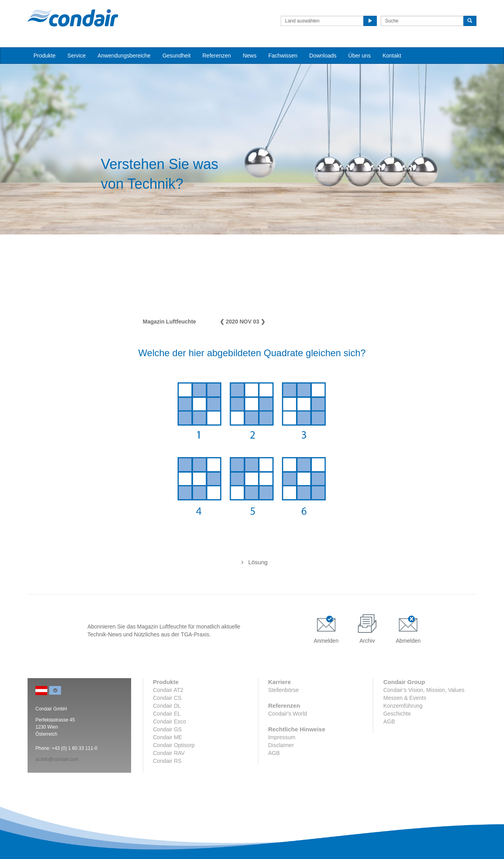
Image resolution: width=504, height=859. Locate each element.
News (249, 56)
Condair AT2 (168, 690)
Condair (73, 18)
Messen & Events (405, 698)
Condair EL (167, 714)
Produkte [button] (44, 56)
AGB (274, 753)
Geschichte (397, 714)
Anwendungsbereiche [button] (124, 56)
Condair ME (168, 737)
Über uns (360, 56)
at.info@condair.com (57, 759)
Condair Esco (170, 721)
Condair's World (288, 714)
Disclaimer (281, 745)
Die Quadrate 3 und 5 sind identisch (252, 562)
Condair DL (167, 706)
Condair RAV (169, 753)
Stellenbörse (283, 690)
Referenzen (217, 56)
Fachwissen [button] (283, 56)
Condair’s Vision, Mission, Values (424, 690)
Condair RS (167, 761)
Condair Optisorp (174, 745)
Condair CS (167, 698)
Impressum (282, 737)
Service (77, 56)
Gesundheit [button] (176, 56)
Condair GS (168, 729)
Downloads (323, 56)
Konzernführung (403, 706)
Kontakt (392, 56)
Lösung (258, 562)
